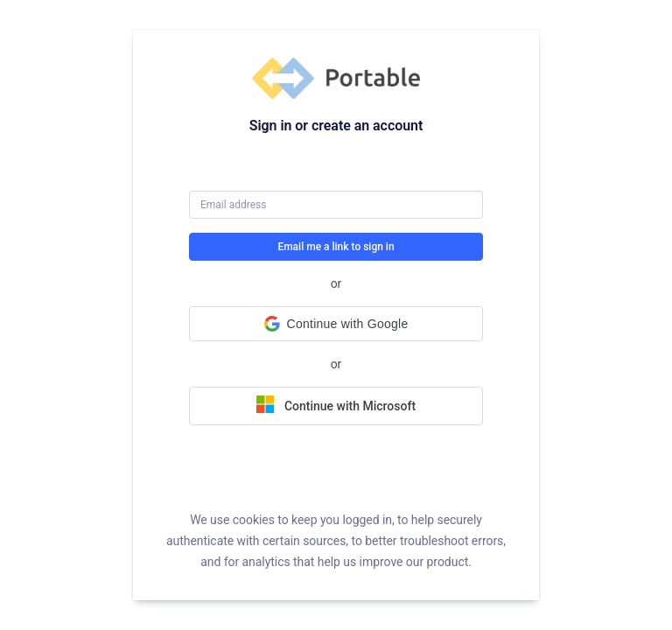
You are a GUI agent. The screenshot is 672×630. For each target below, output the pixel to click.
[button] (336, 324)
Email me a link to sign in (336, 247)
